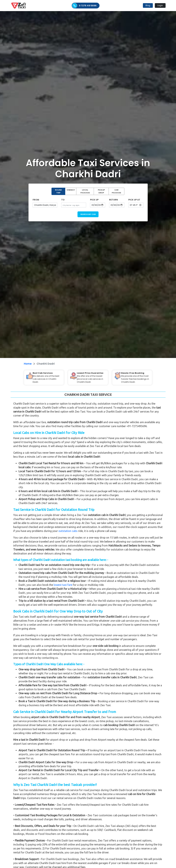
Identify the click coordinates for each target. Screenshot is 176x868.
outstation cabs (68, 531)
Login (160, 5)
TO (63, 200)
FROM (36, 200)
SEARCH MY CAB (88, 214)
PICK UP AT (134, 200)
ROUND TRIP (58, 191)
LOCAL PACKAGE (85, 191)
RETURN (113, 200)
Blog (148, 5)
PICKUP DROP (101, 191)
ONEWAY (71, 190)
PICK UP (94, 200)
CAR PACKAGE (116, 191)
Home (28, 364)
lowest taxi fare (63, 585)
